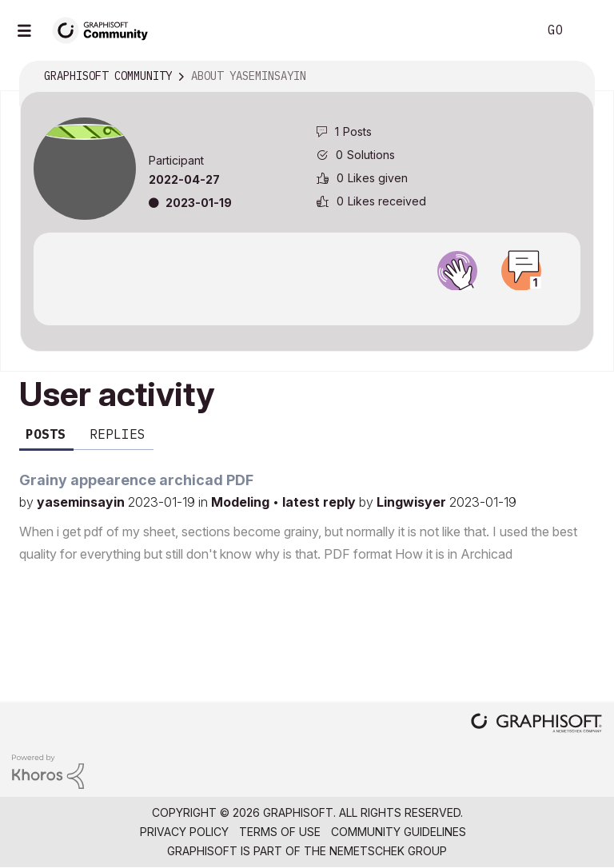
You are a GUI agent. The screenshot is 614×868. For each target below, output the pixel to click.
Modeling (242, 502)
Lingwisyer (413, 502)
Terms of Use (280, 832)
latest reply (321, 502)
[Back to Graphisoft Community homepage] (106, 29)
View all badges (307, 305)
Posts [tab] (46, 434)
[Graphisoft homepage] (536, 725)
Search (508, 30)
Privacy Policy (184, 832)
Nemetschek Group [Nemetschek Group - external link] (388, 851)
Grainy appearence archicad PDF (136, 480)
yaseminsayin (82, 502)
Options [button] (572, 77)
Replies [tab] (118, 434)
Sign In (588, 30)
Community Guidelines (399, 832)
